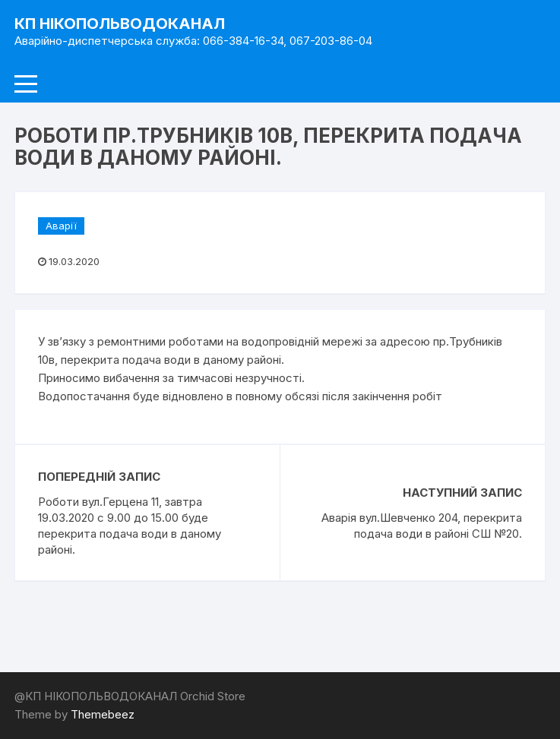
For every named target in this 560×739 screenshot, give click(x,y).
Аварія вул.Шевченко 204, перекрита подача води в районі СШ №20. (422, 526)
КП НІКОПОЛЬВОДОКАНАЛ (120, 24)
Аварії (61, 226)
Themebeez (103, 714)
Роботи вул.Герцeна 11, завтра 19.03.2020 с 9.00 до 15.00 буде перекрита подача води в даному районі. (130, 526)
